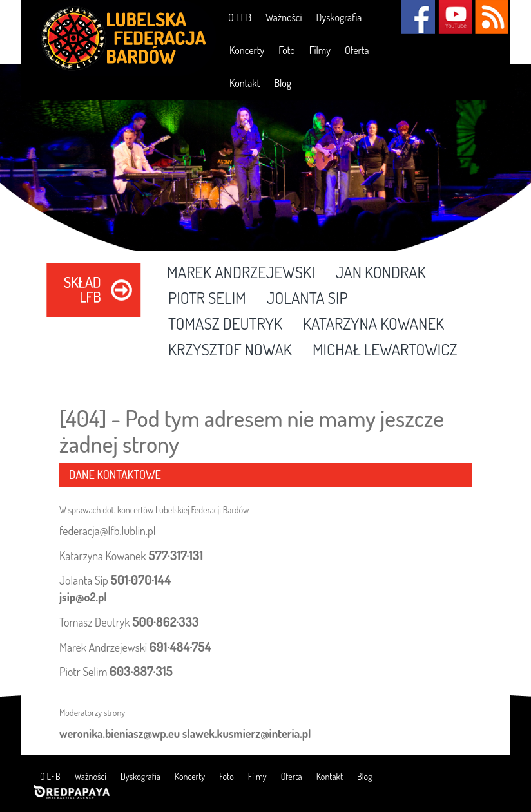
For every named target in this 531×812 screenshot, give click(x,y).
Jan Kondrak (381, 273)
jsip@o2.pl (83, 597)
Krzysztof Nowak (230, 350)
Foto (287, 50)
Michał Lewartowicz (385, 350)
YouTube (455, 17)
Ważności (284, 17)
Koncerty (247, 50)
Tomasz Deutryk (225, 325)
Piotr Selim (207, 299)
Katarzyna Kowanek (373, 325)
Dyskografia (339, 17)
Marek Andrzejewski (241, 273)
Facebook (418, 17)
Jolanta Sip (307, 299)
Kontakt (245, 83)
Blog (283, 83)
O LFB (240, 17)
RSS (491, 17)
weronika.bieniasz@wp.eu (120, 733)
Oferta (357, 50)
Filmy (320, 50)
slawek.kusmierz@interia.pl (247, 733)
